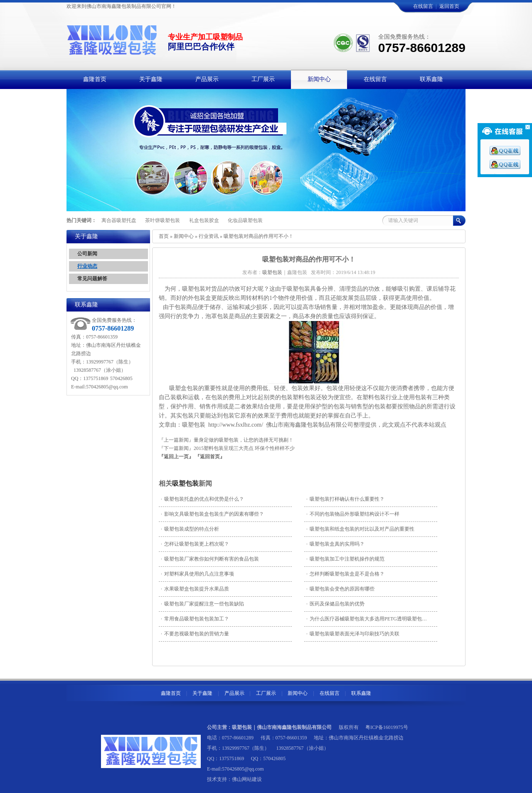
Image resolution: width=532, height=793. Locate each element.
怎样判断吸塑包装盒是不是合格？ (345, 574)
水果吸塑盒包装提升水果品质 (195, 589)
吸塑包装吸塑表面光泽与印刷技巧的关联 (353, 634)
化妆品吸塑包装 (245, 220)
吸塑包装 (185, 483)
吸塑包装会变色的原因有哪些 (340, 589)
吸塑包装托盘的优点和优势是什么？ (202, 499)
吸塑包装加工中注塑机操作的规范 (345, 559)
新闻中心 (184, 236)
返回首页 (449, 6)
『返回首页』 (210, 457)
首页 (164, 236)
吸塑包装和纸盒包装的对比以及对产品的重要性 (360, 529)
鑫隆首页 (171, 693)
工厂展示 (266, 693)
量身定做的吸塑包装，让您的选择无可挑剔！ (244, 440)
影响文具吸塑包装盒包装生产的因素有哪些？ (212, 514)
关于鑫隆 (202, 693)
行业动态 (87, 266)
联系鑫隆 (361, 693)
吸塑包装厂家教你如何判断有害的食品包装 (210, 559)
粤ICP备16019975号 (387, 727)
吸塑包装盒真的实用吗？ (335, 544)
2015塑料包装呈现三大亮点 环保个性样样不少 (244, 448)
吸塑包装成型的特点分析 (190, 529)
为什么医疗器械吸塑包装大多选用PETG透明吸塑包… (367, 619)
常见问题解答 (92, 279)
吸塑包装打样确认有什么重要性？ (345, 499)
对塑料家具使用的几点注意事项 (197, 574)
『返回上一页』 (176, 457)
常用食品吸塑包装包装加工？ (195, 619)
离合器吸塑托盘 (119, 220)
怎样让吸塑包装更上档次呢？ (195, 544)
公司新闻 (87, 254)
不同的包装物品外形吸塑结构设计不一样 (353, 514)
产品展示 (234, 693)
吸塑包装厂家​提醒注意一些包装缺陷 (202, 604)
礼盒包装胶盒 (204, 220)
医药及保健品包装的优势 (335, 604)
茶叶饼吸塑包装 (163, 220)
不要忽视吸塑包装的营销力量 (195, 634)
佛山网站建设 (247, 779)
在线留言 (423, 6)
